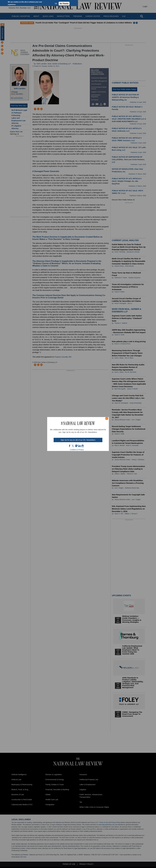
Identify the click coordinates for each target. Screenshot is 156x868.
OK (56, 4)
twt (73, 446)
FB (70, 446)
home (83, 446)
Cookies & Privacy (77, 450)
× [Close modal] (107, 418)
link (79, 446)
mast (76, 446)
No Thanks (64, 4)
